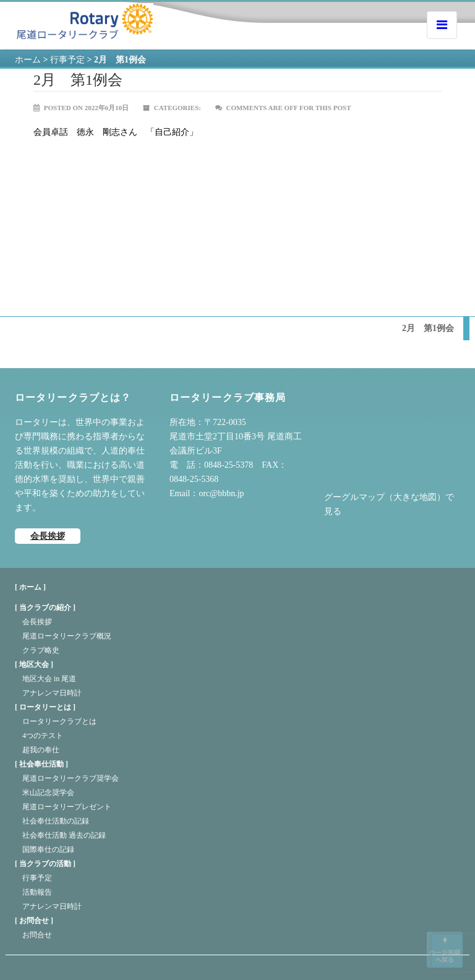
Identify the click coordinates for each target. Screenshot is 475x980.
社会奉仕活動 (41, 764)
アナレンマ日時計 (52, 693)
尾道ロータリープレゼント (67, 807)
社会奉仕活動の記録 (56, 821)
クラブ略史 (41, 650)
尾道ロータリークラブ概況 (67, 636)
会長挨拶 (48, 536)
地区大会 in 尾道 (49, 679)
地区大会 (34, 664)
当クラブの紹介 (45, 608)
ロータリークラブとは (59, 721)
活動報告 (37, 892)
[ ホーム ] (30, 587)
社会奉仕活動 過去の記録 (64, 835)
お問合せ (34, 921)
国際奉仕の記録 (48, 849)
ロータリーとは (45, 707)
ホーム (28, 60)
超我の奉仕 (41, 750)
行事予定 (37, 878)
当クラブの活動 (45, 864)
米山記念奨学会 (48, 793)
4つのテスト (43, 736)
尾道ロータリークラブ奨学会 (71, 778)
